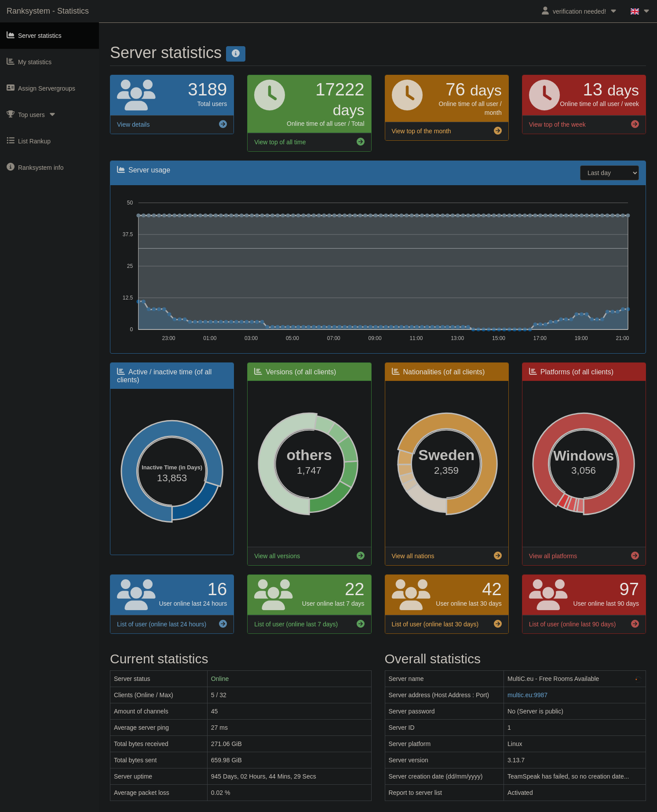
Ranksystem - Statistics (48, 11)
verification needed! (579, 11)
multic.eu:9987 (527, 695)
